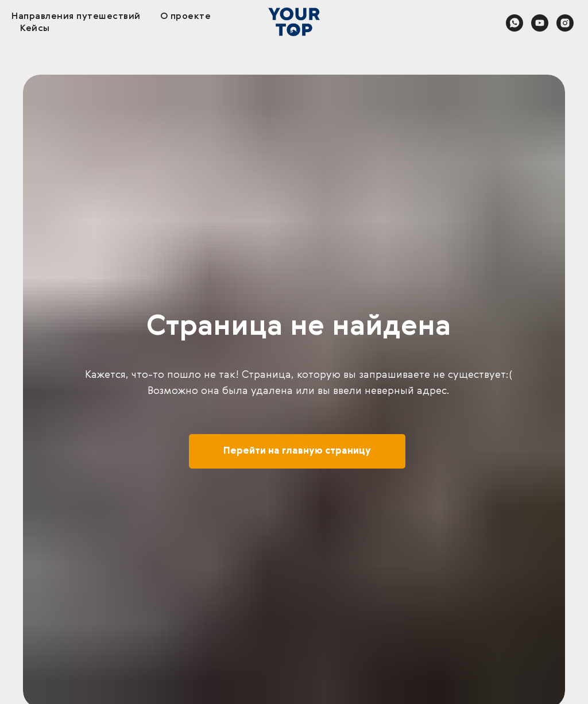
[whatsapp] (514, 23)
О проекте (186, 17)
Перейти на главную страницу (297, 451)
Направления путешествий (76, 17)
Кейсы (35, 29)
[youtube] (540, 23)
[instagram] (565, 23)
